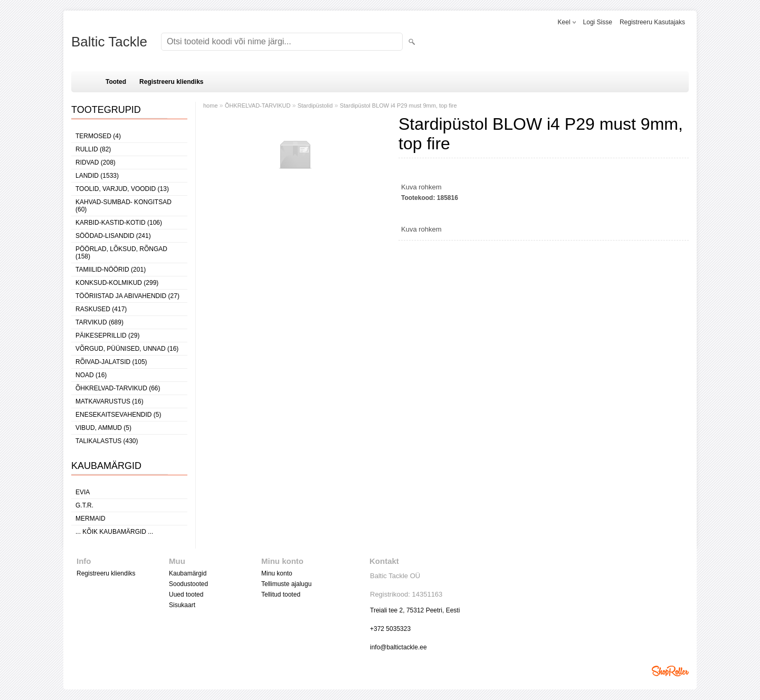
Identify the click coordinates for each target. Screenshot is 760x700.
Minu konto (277, 573)
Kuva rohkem (421, 187)
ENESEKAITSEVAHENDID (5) (118, 415)
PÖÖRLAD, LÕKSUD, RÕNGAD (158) (121, 253)
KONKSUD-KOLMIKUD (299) (117, 283)
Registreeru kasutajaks (652, 22)
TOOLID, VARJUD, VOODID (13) (122, 189)
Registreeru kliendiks (171, 82)
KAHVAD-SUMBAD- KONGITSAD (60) (123, 206)
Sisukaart (182, 605)
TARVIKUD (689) (99, 322)
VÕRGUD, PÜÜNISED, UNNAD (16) (127, 349)
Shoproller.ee (670, 671)
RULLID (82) (93, 149)
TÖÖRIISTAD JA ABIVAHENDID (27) (127, 296)
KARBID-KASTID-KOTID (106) (119, 223)
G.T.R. (84, 505)
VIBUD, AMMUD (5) (103, 428)
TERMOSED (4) (98, 136)
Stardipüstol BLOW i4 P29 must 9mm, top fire (398, 106)
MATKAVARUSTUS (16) (110, 401)
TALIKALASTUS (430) (107, 441)
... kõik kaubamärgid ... (114, 532)
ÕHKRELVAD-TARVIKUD (258, 106)
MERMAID (91, 519)
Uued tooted (186, 594)
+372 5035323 (390, 629)
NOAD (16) (91, 375)
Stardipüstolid (315, 106)
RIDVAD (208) (96, 162)
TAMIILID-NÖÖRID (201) (111, 270)
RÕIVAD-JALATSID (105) (111, 362)
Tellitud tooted (281, 594)
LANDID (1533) (97, 176)
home (211, 106)
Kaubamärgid (188, 573)
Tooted (116, 82)
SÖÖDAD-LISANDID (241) (113, 236)
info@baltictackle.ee (398, 647)
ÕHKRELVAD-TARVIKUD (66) (118, 388)
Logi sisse (598, 22)
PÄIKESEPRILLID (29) (107, 335)
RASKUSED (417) (101, 309)
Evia (83, 492)
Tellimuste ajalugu (286, 584)
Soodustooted (188, 584)
